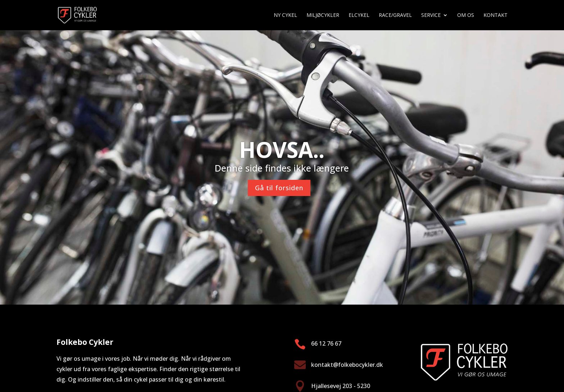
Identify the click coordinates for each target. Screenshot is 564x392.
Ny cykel (285, 15)
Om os (466, 15)
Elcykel (359, 15)
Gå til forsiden (279, 188)
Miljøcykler (323, 15)
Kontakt (495, 15)
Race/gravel (395, 15)
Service (431, 15)
